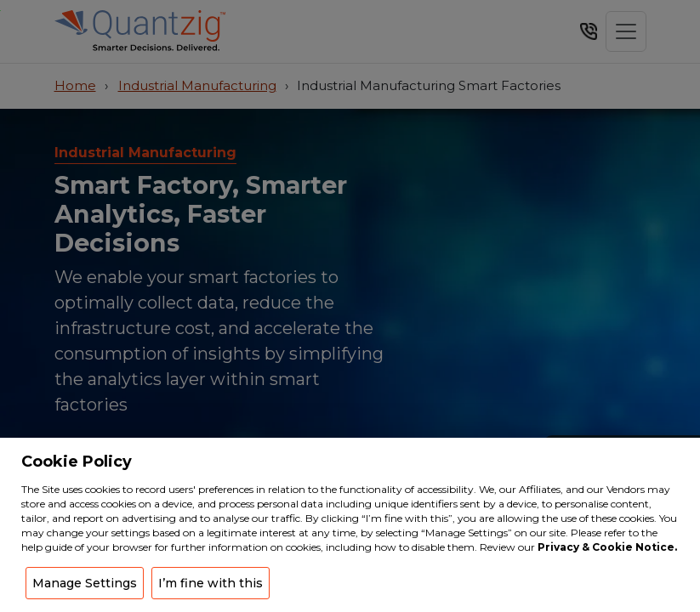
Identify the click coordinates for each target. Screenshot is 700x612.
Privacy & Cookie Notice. (607, 547)
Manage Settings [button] (85, 583)
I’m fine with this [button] (211, 583)
